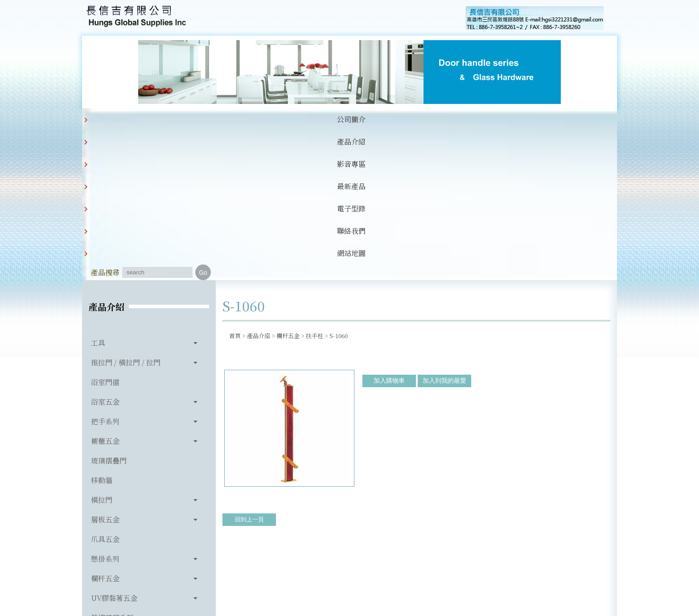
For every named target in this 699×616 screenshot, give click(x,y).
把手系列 (105, 272)
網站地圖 (419, 119)
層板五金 (105, 370)
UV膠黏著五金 (114, 449)
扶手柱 (315, 186)
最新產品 (283, 119)
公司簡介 (146, 119)
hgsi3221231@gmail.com (411, 568)
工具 (98, 193)
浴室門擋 (105, 233)
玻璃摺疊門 (109, 311)
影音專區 (237, 119)
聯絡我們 (374, 119)
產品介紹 (192, 119)
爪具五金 (105, 390)
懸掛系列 (105, 409)
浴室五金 (105, 252)
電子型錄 (328, 119)
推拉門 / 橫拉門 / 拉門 (126, 213)
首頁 (235, 186)
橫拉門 (102, 350)
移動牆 (102, 331)
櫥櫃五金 (105, 291)
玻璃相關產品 (112, 488)
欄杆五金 (105, 429)
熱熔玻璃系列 (112, 468)
